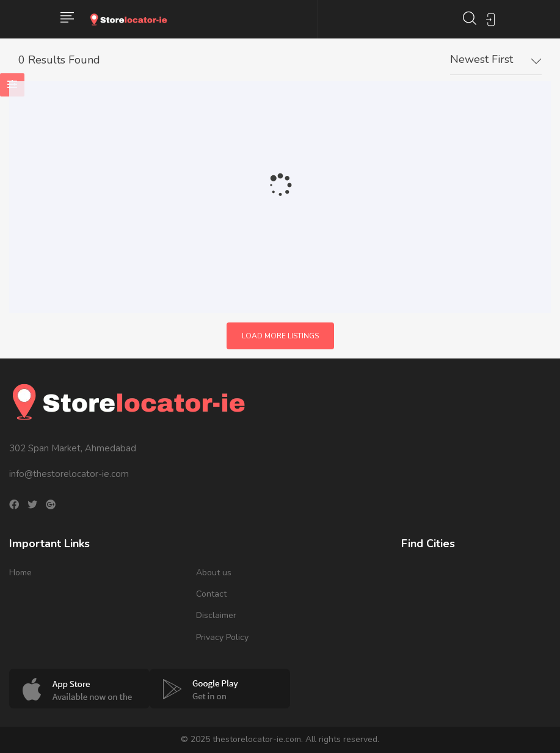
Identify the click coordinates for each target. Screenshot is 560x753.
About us (214, 573)
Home (20, 573)
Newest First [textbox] (482, 59)
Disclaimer (216, 615)
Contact (211, 594)
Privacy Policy (222, 637)
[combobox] (496, 60)
